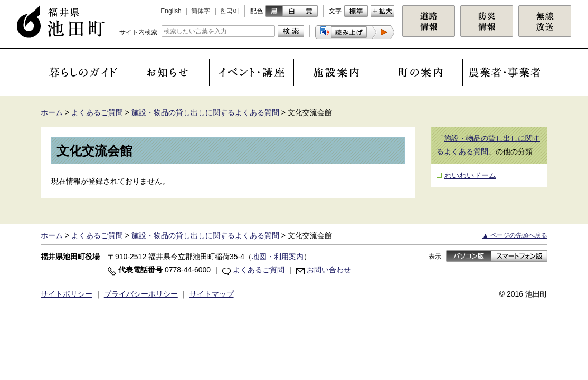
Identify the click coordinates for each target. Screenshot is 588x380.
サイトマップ (212, 294)
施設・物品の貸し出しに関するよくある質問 (205, 112)
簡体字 (201, 11)
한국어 (230, 11)
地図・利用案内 (278, 256)
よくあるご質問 (97, 112)
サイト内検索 (138, 32)
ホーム (52, 112)
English (171, 11)
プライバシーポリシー (141, 294)
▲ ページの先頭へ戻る (515, 235)
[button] (355, 32)
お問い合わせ (329, 270)
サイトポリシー (67, 294)
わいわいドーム (470, 175)
